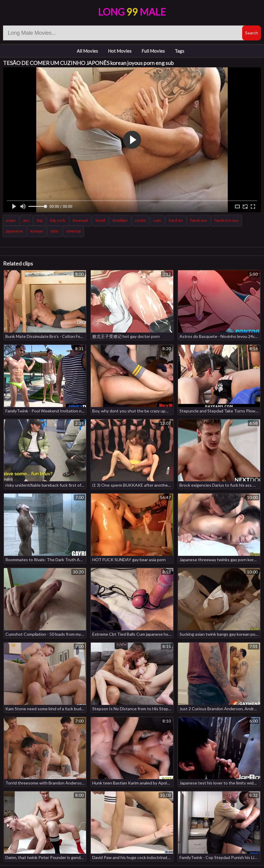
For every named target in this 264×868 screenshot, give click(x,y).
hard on (176, 220)
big (40, 220)
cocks (141, 220)
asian (11, 220)
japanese (14, 231)
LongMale (132, 12)
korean (37, 231)
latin (55, 231)
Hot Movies (120, 51)
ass (26, 220)
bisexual (80, 220)
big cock (58, 220)
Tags (179, 51)
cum (157, 220)
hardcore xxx (227, 220)
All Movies (87, 51)
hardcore (199, 220)
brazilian (120, 220)
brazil (100, 220)
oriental (73, 231)
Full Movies (153, 51)
